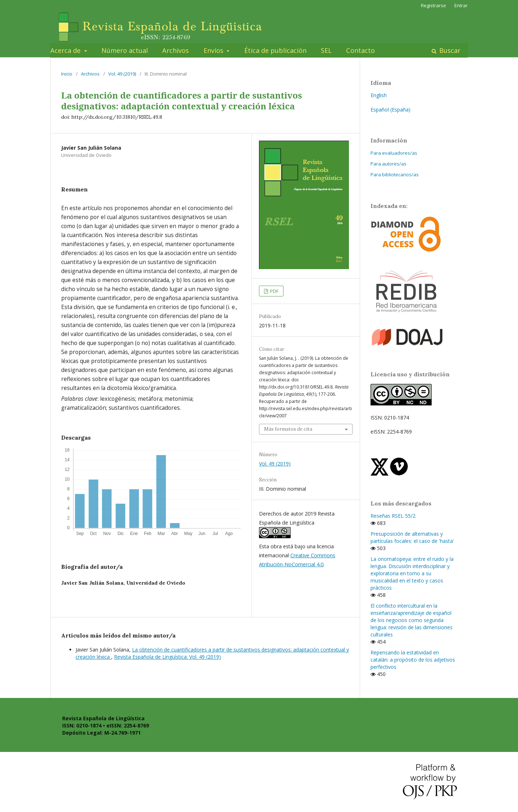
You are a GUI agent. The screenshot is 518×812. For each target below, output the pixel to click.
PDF (274, 291)
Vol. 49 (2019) (122, 74)
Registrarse (433, 5)
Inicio (67, 74)
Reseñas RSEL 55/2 (393, 516)
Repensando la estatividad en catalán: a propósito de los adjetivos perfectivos (413, 660)
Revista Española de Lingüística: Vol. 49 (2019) (167, 657)
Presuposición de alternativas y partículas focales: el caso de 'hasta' (412, 537)
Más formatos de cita (288, 429)
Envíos (214, 50)
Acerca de (66, 50)
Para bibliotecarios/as (395, 174)
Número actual (125, 50)
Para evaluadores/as (394, 153)
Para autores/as (388, 164)
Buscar (449, 50)
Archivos (176, 50)
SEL (326, 50)
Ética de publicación (275, 50)
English (379, 95)
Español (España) (390, 110)
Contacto (360, 50)
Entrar (461, 5)
